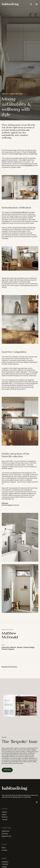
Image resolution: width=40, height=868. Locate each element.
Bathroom (5, 94)
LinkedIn (4, 867)
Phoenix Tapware (8, 649)
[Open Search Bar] (31, 4)
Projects (4, 812)
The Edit (4, 820)
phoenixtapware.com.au (10, 505)
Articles (4, 815)
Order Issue (7, 770)
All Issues (5, 834)
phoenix (20, 647)
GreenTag (18, 154)
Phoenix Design (29, 647)
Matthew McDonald (16, 94)
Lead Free (34, 154)
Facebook (5, 864)
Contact (4, 850)
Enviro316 (32, 152)
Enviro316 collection (21, 212)
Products (5, 817)
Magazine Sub (6, 836)
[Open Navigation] (36, 4)
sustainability (28, 166)
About (4, 848)
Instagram (5, 862)
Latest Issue (6, 831)
